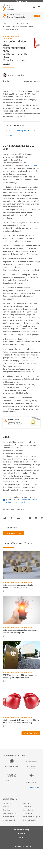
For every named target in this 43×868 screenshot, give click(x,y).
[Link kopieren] (4, 518)
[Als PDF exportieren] (11, 518)
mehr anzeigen (35, 788)
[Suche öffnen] (34, 7)
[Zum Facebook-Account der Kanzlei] (36, 518)
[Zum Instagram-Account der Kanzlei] (42, 518)
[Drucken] (18, 518)
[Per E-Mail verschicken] (30, 518)
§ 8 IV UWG (33, 166)
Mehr (38, 16)
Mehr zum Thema (31, 733)
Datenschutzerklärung (21, 830)
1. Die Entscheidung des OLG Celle (21, 131)
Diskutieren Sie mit (13, 533)
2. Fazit (10, 135)
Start (4, 24)
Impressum (21, 833)
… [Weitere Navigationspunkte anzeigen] (10, 24)
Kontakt (21, 837)
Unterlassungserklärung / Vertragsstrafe (12, 38)
